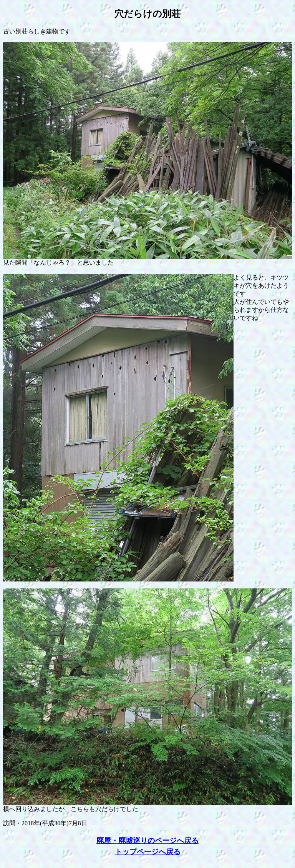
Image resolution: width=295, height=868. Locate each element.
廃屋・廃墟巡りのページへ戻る (147, 841)
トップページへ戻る (148, 852)
